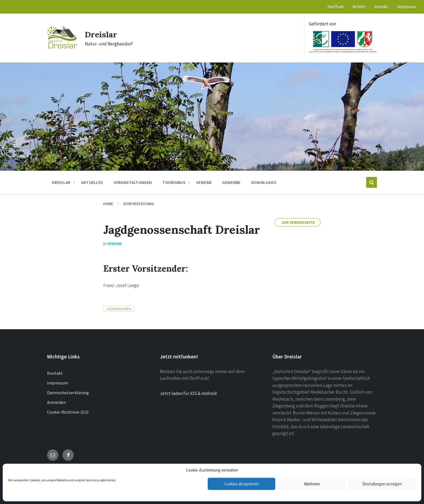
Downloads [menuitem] (264, 182)
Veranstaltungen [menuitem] (133, 182)
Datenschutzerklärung (68, 393)
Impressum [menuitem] (407, 7)
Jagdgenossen (119, 309)
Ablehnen (312, 484)
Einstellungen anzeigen (382, 484)
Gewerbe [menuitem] (231, 182)
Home (108, 204)
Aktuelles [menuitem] (92, 182)
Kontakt (55, 373)
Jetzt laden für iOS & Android (188, 393)
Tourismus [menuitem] (174, 182)
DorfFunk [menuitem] (336, 7)
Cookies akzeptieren (241, 484)
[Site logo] (62, 47)
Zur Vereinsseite (298, 222)
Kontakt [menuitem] (381, 7)
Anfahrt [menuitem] (359, 7)
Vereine (115, 244)
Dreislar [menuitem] (61, 182)
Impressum (58, 383)
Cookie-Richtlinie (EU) (68, 412)
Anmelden (57, 402)
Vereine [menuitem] (204, 182)
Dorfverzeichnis (139, 204)
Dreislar (101, 34)
